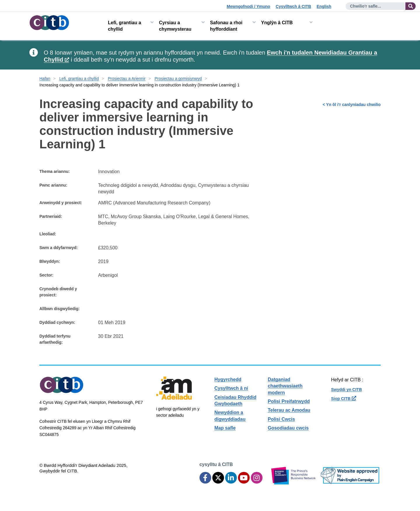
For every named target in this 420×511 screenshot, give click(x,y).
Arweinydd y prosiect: (61, 203)
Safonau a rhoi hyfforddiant (226, 26)
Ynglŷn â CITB (277, 23)
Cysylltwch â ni (231, 388)
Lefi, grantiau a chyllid (125, 26)
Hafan (45, 79)
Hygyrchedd (228, 379)
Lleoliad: (48, 234)
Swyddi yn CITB (346, 390)
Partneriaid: (51, 216)
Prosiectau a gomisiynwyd (178, 79)
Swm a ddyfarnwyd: (58, 248)
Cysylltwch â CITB (293, 6)
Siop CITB (344, 399)
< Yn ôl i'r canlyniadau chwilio (352, 105)
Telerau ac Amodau (289, 410)
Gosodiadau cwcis (288, 428)
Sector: (46, 275)
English (324, 6)
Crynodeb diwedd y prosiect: (58, 292)
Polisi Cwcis (281, 419)
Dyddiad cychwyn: (57, 322)
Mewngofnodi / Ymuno (248, 6)
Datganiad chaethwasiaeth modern (285, 386)
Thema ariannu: (55, 171)
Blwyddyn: (50, 261)
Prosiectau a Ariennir (127, 79)
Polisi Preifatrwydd (289, 401)
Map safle (225, 428)
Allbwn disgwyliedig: (60, 309)
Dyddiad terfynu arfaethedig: (55, 339)
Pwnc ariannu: (53, 185)
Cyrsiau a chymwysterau (175, 26)
